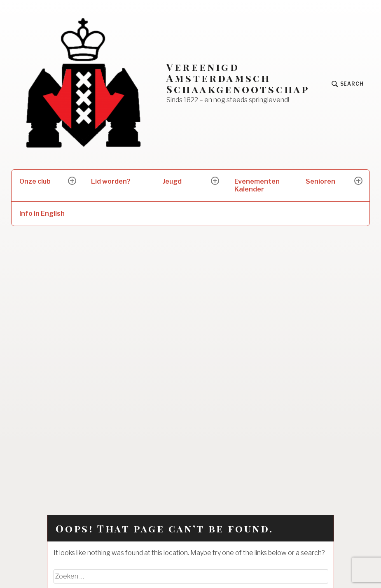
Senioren (320, 181)
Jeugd (172, 181)
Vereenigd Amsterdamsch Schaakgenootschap (238, 78)
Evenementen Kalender (257, 185)
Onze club (35, 181)
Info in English (42, 213)
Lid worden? (111, 181)
